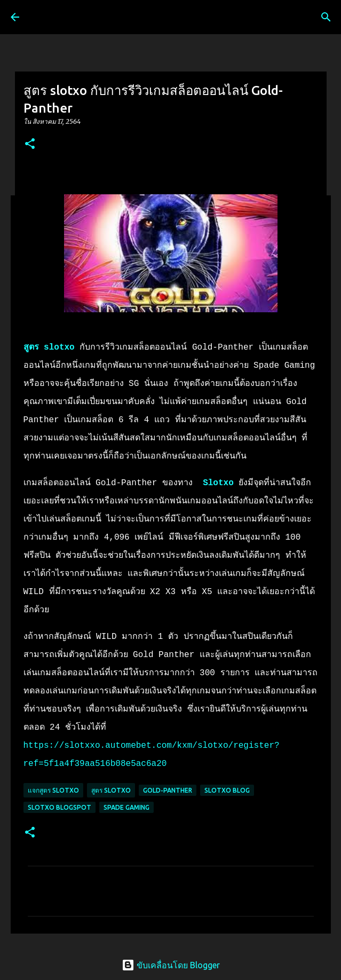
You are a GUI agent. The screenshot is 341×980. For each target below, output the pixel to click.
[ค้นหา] (326, 17)
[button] (30, 144)
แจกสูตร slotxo (53, 790)
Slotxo (218, 483)
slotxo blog (227, 790)
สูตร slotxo (49, 347)
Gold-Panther (168, 790)
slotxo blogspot (60, 807)
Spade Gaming (126, 807)
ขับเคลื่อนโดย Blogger (171, 965)
